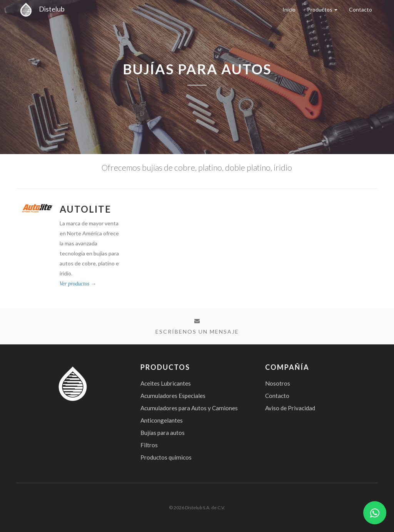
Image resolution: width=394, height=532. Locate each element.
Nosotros (278, 383)
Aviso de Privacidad (290, 408)
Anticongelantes (162, 420)
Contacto (361, 9)
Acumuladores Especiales (173, 396)
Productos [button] (322, 9)
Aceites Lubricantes (166, 383)
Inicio (289, 9)
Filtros (149, 445)
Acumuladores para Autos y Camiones (189, 408)
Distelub (40, 9)
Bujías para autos (163, 433)
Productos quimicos (166, 457)
